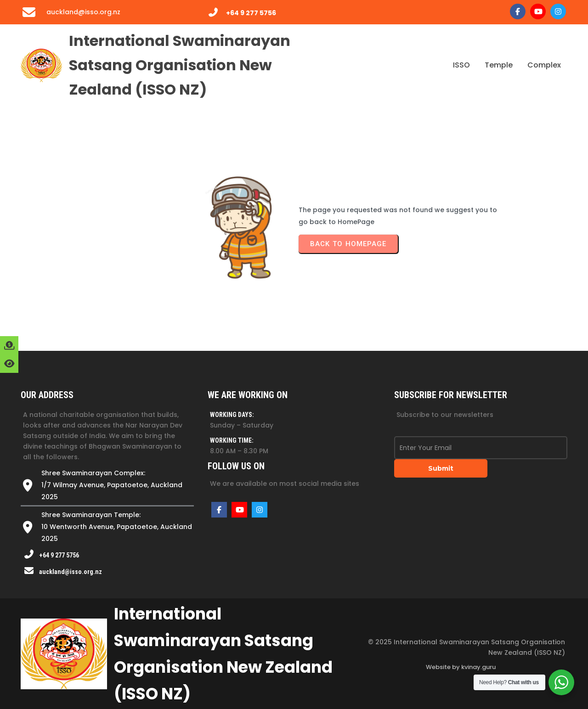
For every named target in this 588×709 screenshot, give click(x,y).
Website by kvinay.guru (461, 667)
